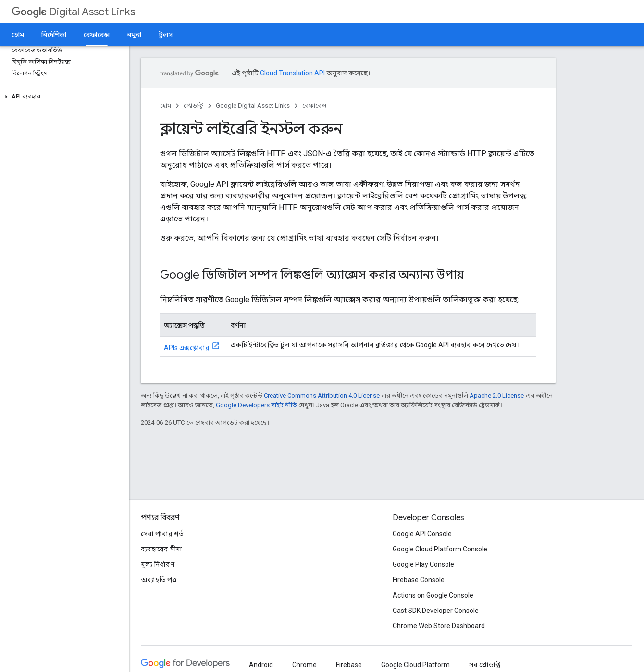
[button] (63, 97)
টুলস (166, 35)
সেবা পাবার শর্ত (162, 534)
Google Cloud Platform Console (440, 549)
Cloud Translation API (292, 73)
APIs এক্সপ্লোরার (187, 348)
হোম (18, 35)
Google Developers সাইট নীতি (256, 405)
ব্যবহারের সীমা (161, 549)
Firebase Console (419, 580)
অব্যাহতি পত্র (159, 580)
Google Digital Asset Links (253, 105)
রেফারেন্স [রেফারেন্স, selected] (97, 35)
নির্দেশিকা (54, 35)
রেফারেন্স (314, 105)
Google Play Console (423, 564)
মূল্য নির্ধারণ (158, 564)
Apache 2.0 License (497, 396)
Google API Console (422, 534)
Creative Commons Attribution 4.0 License (322, 396)
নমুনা (134, 35)
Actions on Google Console (433, 595)
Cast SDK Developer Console (436, 611)
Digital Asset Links (73, 12)
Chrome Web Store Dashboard (439, 626)
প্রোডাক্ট (193, 105)
